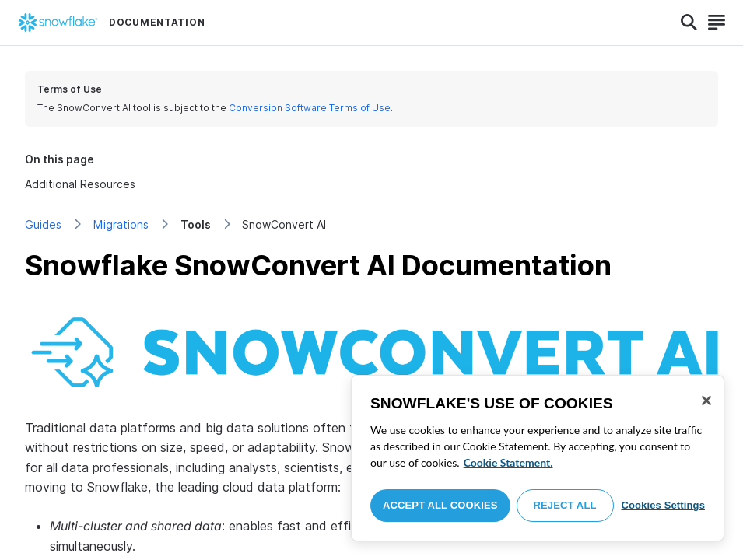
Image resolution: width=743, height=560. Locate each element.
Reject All (565, 505)
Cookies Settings (663, 505)
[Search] (689, 23)
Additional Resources (80, 184)
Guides (43, 224)
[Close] (706, 401)
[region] (538, 458)
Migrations (121, 224)
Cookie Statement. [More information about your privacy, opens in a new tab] (508, 462)
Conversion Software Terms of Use (310, 108)
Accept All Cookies (440, 505)
